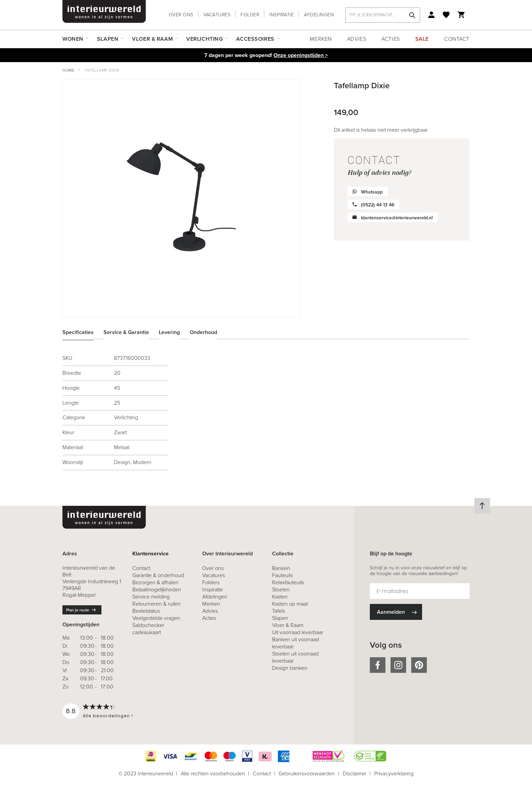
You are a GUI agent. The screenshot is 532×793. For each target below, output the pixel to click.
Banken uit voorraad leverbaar (296, 643)
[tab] (83, 332)
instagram (398, 665)
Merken (321, 39)
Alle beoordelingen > (108, 716)
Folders (211, 582)
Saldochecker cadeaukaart (148, 629)
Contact (457, 39)
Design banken (290, 668)
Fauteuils (282, 575)
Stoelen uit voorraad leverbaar (295, 657)
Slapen (280, 618)
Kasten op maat (290, 604)
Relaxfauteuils (288, 582)
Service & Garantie (126, 332)
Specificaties (78, 332)
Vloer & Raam (288, 625)
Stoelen (281, 589)
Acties (391, 39)
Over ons (181, 15)
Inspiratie (282, 15)
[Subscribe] (396, 612)
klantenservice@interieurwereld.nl (397, 218)
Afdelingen (319, 15)
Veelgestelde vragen (156, 618)
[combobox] (383, 15)
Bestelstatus (146, 611)
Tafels (279, 611)
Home (68, 70)
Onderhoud (203, 332)
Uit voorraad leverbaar (298, 632)
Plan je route (78, 610)
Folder (250, 15)
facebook (378, 665)
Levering (169, 332)
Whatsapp (372, 192)
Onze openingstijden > (301, 55)
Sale (422, 39)
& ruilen (157, 604)
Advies (357, 39)
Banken (281, 568)
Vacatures (217, 15)
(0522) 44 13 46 (378, 205)
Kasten (280, 597)
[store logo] (104, 12)
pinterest (419, 665)
